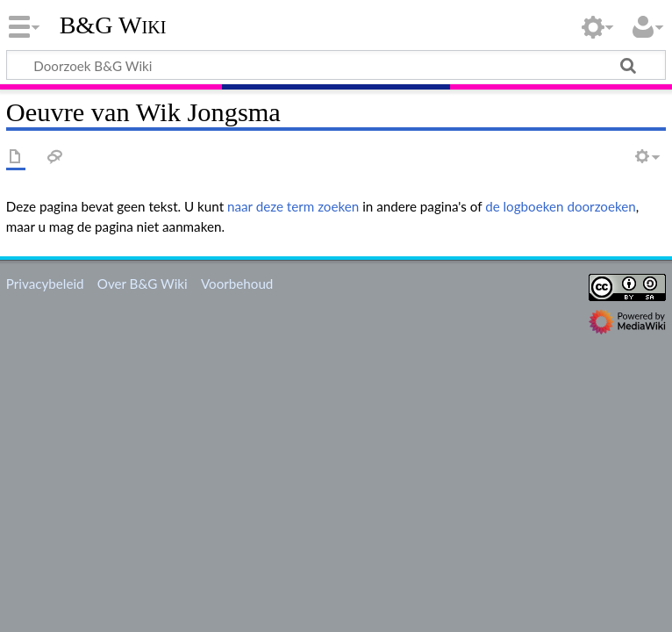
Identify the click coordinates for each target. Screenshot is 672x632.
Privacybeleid (45, 284)
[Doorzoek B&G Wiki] (336, 65)
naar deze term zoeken (293, 206)
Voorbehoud (237, 284)
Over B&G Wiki (143, 284)
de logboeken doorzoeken (561, 206)
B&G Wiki (113, 25)
